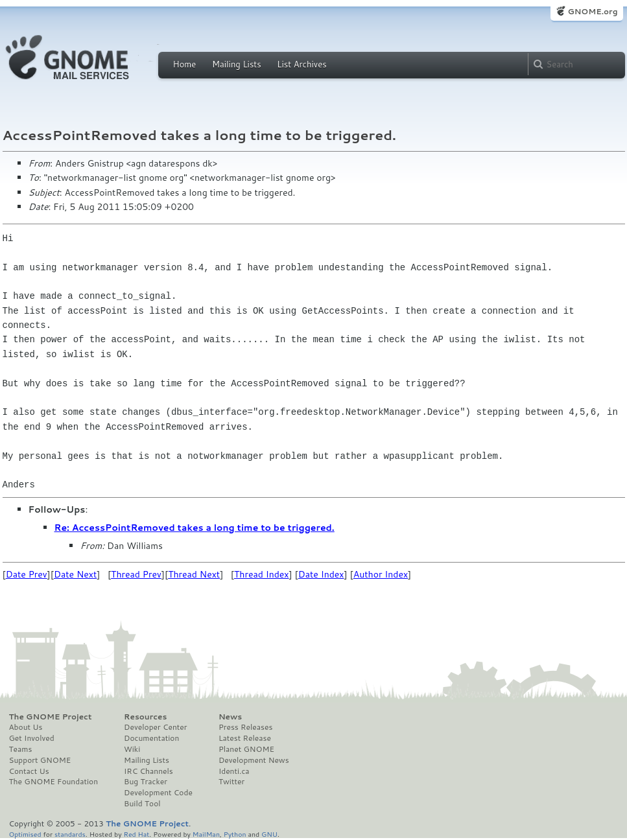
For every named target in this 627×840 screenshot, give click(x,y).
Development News (254, 760)
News (230, 717)
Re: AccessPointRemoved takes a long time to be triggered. (195, 528)
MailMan (206, 834)
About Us (26, 727)
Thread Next (194, 574)
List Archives (302, 64)
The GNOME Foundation (54, 782)
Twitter (231, 782)
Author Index (381, 574)
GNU (269, 834)
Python (235, 834)
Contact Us (29, 771)
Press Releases (245, 727)
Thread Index (262, 574)
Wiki (132, 749)
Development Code (158, 793)
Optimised (25, 834)
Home (185, 64)
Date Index (321, 574)
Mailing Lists (237, 64)
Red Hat (136, 834)
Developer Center (155, 727)
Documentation (151, 738)
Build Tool (142, 804)
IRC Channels (148, 771)
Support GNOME (40, 760)
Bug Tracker (146, 782)
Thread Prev (136, 574)
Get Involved (32, 738)
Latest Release (245, 738)
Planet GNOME (246, 749)
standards (70, 834)
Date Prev (27, 574)
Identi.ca (234, 771)
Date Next (75, 574)
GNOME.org (592, 11)
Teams (21, 749)
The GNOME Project (51, 717)
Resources (145, 717)
